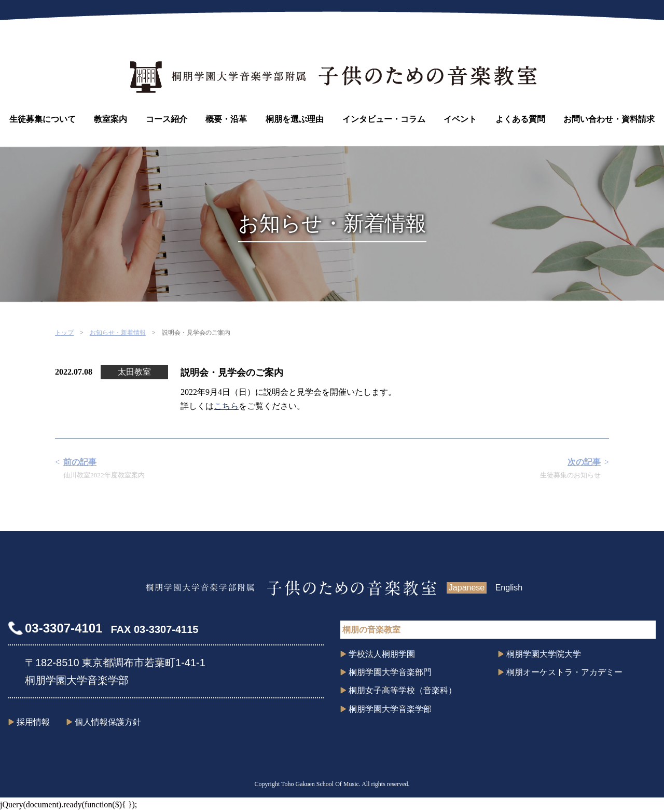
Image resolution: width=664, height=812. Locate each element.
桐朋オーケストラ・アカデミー (564, 672)
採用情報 (33, 722)
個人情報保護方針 (108, 722)
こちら (226, 406)
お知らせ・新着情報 (118, 333)
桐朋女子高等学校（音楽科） (403, 690)
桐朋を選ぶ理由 (295, 119)
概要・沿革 (226, 119)
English (509, 588)
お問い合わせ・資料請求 (609, 119)
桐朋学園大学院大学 (544, 654)
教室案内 (110, 119)
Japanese (467, 588)
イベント (460, 119)
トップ (64, 333)
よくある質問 (520, 119)
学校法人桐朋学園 (382, 654)
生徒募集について (43, 119)
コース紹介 (167, 119)
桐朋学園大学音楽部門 (390, 672)
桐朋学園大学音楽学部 (390, 709)
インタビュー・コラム (384, 119)
